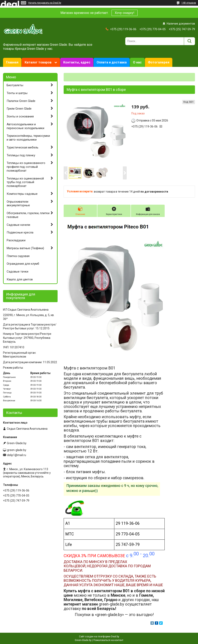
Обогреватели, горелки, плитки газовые (28, 215)
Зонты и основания (20, 116)
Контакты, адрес (77, 62)
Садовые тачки (17, 272)
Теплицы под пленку (21, 155)
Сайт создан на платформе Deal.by (99, 637)
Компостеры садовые (22, 194)
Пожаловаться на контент (108, 640)
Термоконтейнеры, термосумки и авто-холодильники (28, 138)
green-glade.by (17, 450)
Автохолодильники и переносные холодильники (25, 126)
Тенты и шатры (17, 93)
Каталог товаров (38, 62)
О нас (137, 62)
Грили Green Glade (19, 109)
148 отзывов (189, 3)
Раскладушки (16, 240)
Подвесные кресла (20, 232)
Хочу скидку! (125, 13)
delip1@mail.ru (17, 455)
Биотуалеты (15, 85)
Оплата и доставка (112, 62)
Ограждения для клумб (23, 264)
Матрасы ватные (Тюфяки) (25, 248)
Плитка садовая (18, 256)
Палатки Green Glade (21, 101)
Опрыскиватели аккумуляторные (18, 204)
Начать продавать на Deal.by (45, 3)
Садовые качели (18, 225)
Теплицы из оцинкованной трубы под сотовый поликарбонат (25, 182)
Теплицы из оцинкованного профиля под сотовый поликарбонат (26, 167)
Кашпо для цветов (20, 279)
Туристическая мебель (23, 147)
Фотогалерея (159, 62)
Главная (12, 62)
